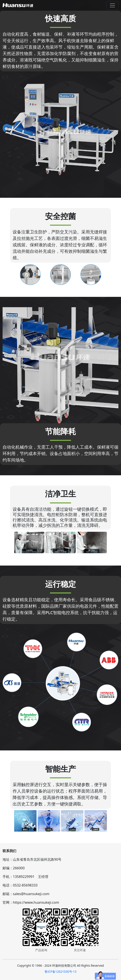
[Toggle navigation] (112, 5)
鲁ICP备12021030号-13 (61, 972)
